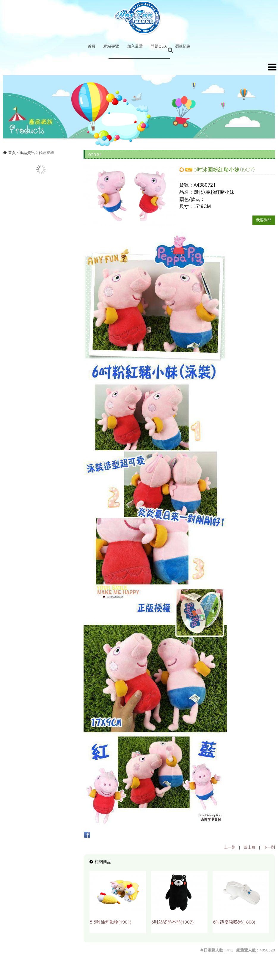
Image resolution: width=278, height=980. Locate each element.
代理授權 (46, 152)
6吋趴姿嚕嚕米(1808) (234, 922)
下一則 (269, 847)
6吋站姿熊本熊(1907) (172, 922)
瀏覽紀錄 (183, 46)
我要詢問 (264, 220)
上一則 (230, 847)
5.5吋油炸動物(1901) (110, 922)
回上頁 (250, 847)
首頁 (12, 152)
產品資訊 (27, 152)
